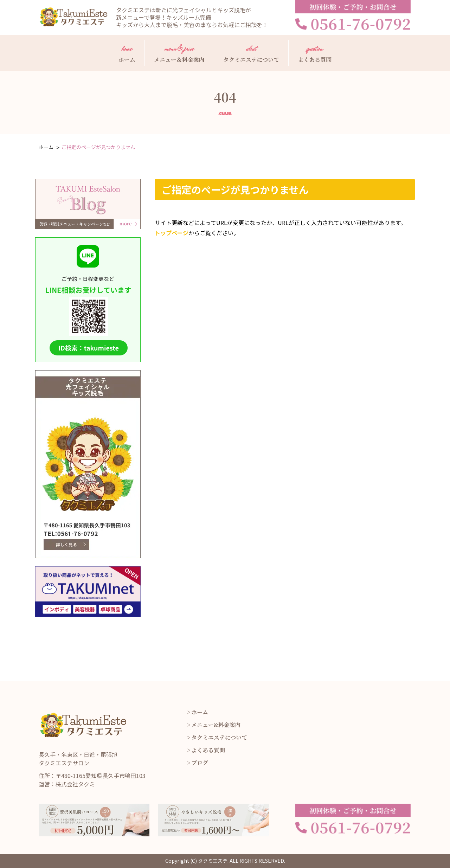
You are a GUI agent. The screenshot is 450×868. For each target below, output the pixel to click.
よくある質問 (315, 53)
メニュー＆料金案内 (179, 53)
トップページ (172, 233)
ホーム (127, 53)
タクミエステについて (251, 53)
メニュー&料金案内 (216, 725)
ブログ (200, 763)
